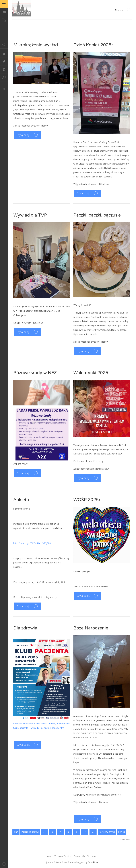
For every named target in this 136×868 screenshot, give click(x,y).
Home (49, 856)
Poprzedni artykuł (30, 832)
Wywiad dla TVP (30, 215)
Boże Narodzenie (91, 628)
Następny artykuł (107, 832)
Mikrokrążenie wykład (36, 45)
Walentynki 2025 (91, 373)
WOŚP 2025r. (87, 500)
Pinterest (4, 70)
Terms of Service (63, 856)
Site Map (92, 856)
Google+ (4, 78)
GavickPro (93, 862)
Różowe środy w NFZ (35, 373)
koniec (122, 832)
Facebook (4, 62)
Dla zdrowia (25, 628)
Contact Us (79, 856)
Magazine (21, 8)
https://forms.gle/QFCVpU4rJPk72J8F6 (32, 543)
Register (123, 10)
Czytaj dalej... (24, 135)
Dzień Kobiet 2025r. (94, 45)
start (16, 832)
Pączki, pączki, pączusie (97, 215)
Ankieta (21, 500)
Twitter (4, 54)
